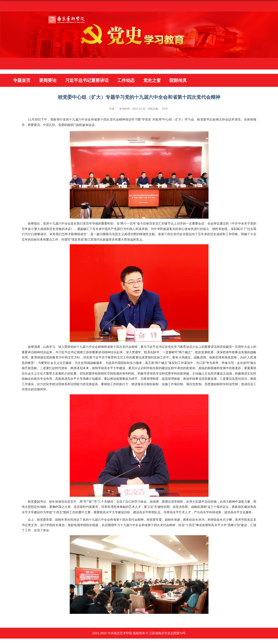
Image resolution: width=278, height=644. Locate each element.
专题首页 (22, 80)
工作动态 (126, 80)
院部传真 (178, 80)
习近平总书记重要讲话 (87, 80)
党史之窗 (152, 80)
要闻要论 (48, 80)
